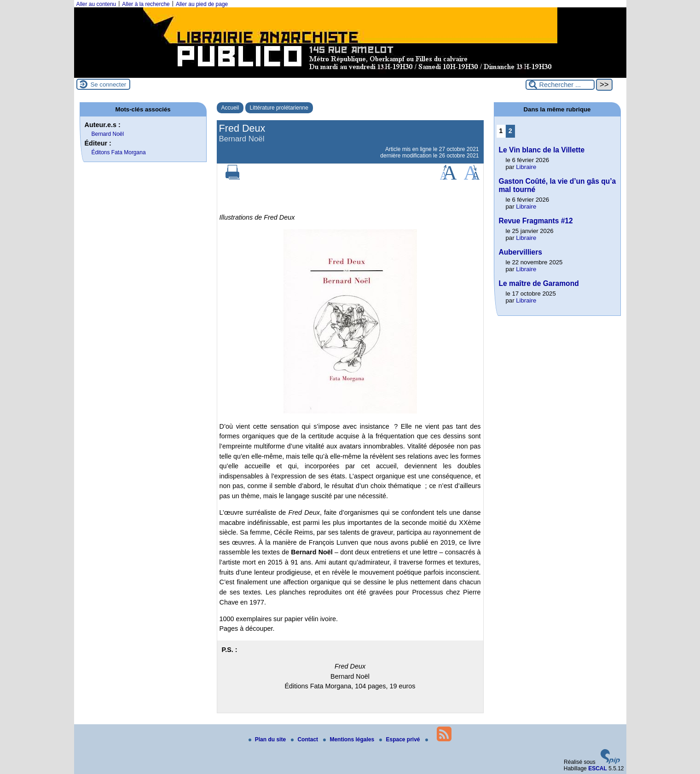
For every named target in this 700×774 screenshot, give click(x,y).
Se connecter (109, 84)
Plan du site (268, 739)
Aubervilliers (521, 252)
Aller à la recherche (146, 4)
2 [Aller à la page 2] (510, 131)
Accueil (230, 108)
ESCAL (598, 768)
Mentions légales (349, 739)
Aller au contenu (96, 4)
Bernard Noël (108, 134)
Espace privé (400, 739)
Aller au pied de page (202, 4)
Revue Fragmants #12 (536, 221)
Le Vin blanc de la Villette (542, 150)
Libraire (526, 167)
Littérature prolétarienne (279, 108)
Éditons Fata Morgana (119, 152)
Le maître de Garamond (539, 283)
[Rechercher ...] (560, 85)
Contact (305, 739)
